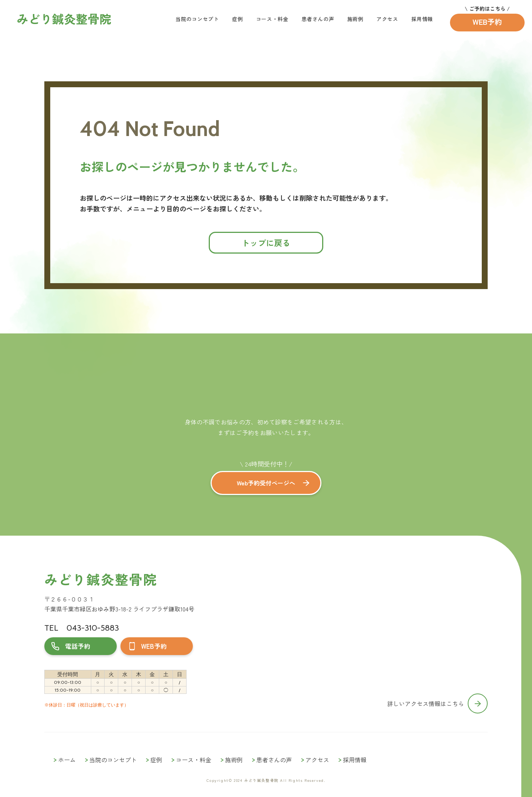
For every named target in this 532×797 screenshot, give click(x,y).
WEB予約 (487, 22)
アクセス (387, 19)
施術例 (355, 19)
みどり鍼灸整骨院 (101, 579)
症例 (237, 19)
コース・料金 (272, 19)
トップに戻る (266, 243)
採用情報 (422, 19)
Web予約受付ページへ (266, 483)
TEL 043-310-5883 (82, 628)
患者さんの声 (318, 19)
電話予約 (78, 646)
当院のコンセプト (197, 19)
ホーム (67, 760)
